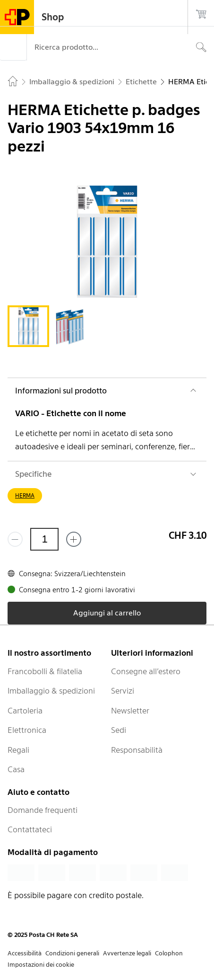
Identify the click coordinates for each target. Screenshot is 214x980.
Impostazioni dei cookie (41, 965)
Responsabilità (137, 750)
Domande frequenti (43, 810)
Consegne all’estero (146, 671)
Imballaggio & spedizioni (51, 691)
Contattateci (30, 829)
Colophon (169, 953)
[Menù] (13, 47)
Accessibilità (25, 953)
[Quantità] (44, 539)
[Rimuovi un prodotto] (15, 539)
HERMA (25, 495)
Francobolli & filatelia (45, 671)
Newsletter (130, 711)
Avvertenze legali (127, 953)
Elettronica (27, 730)
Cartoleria (25, 711)
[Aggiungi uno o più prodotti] (74, 539)
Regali (18, 750)
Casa (16, 769)
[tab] (28, 326)
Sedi (119, 730)
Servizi (123, 691)
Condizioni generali (72, 953)
